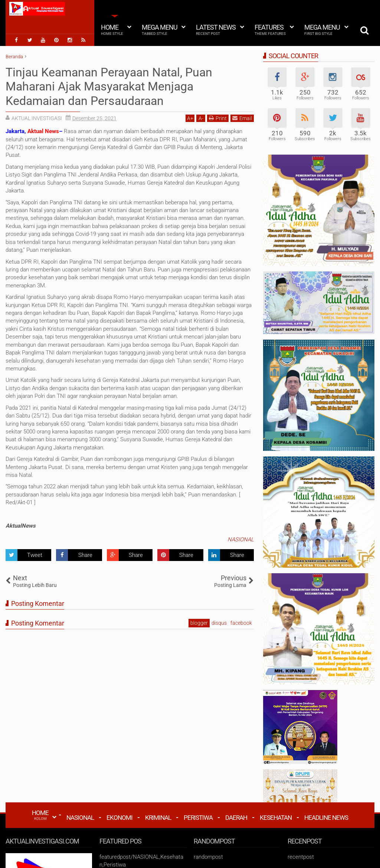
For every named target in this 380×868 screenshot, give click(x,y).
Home (112, 30)
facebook (241, 623)
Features (270, 30)
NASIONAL (241, 539)
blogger (199, 623)
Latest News (216, 30)
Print (218, 118)
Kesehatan (276, 818)
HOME (40, 815)
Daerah (236, 818)
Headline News (326, 818)
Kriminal (158, 818)
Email (242, 118)
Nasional (80, 818)
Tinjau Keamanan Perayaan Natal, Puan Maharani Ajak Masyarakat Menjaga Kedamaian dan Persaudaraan (109, 87)
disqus (219, 623)
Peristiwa (198, 818)
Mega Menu (160, 30)
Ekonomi (119, 818)
